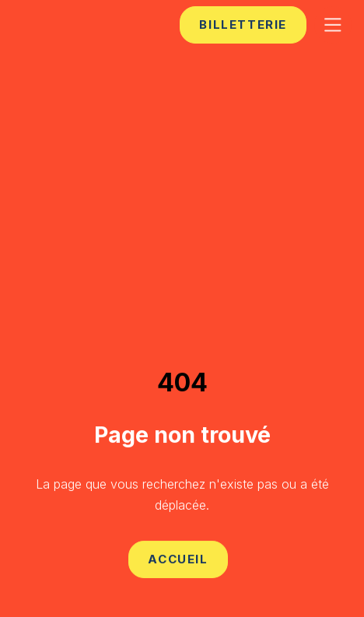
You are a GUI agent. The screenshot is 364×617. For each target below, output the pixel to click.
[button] (333, 25)
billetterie (243, 25)
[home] (63, 25)
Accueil (178, 559)
